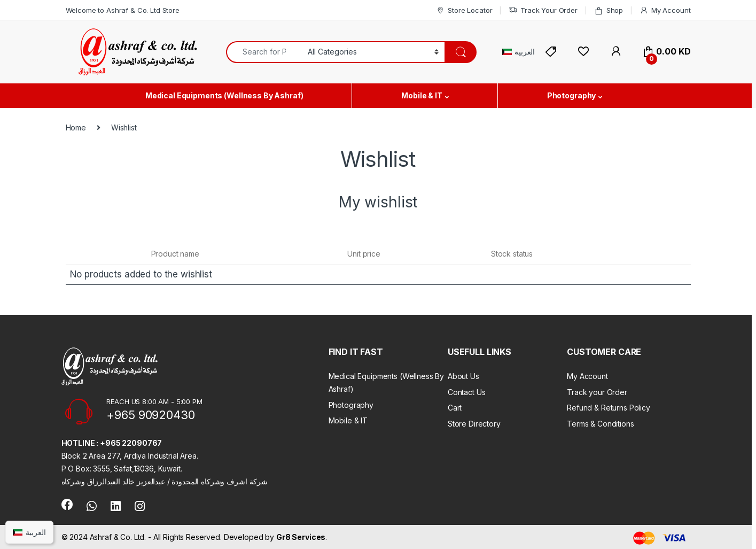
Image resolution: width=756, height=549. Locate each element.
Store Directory (474, 424)
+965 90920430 (150, 415)
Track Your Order (543, 10)
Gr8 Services (301, 537)
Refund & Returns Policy (609, 408)
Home (76, 127)
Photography (571, 95)
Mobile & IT (422, 95)
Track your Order (597, 392)
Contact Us (467, 392)
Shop (609, 10)
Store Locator (464, 10)
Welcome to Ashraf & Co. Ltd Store (123, 10)
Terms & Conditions (600, 424)
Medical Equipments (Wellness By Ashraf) (224, 95)
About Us (463, 376)
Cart (455, 408)
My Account (665, 10)
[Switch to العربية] (519, 52)
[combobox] (264, 52)
